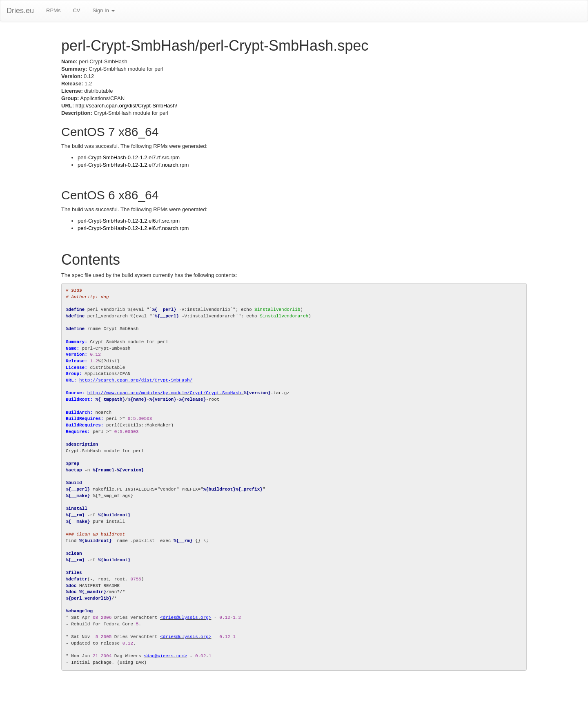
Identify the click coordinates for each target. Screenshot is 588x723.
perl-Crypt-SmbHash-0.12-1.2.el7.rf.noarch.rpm (133, 165)
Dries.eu (20, 11)
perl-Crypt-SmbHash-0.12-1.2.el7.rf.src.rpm (129, 157)
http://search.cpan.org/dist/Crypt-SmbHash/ (126, 106)
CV (76, 10)
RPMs (53, 10)
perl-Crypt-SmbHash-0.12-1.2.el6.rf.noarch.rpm (133, 228)
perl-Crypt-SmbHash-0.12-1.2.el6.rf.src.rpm (129, 221)
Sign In (103, 10)
